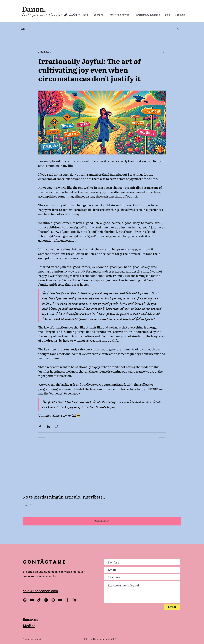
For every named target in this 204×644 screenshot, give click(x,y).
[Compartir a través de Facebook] (40, 427)
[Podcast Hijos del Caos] (25, 600)
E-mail (26, 505)
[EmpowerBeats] (53, 600)
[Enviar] (172, 607)
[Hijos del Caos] (39, 600)
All (23, 29)
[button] (179, 29)
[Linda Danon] (74, 600)
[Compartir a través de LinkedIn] (48, 427)
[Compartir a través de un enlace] (57, 427)
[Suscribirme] (102, 521)
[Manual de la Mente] (60, 600)
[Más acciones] (164, 51)
